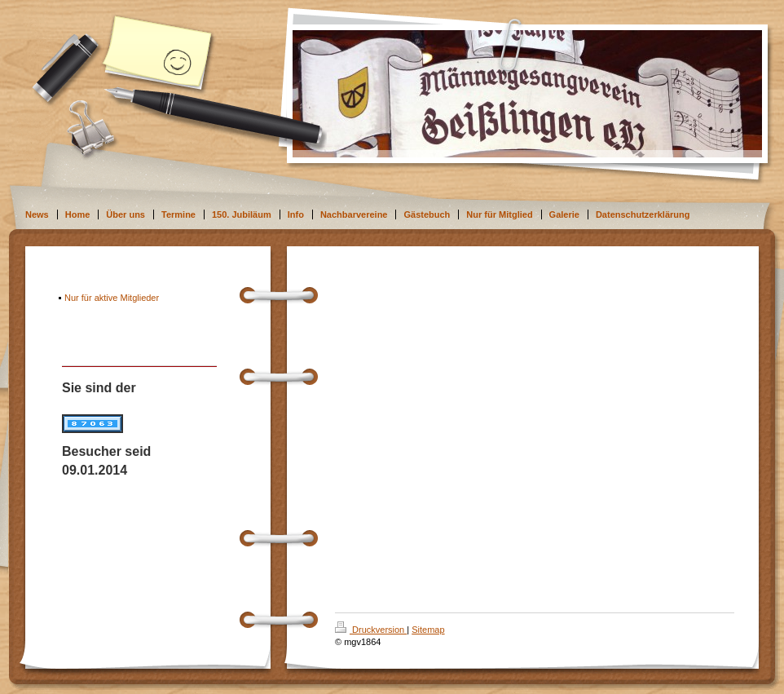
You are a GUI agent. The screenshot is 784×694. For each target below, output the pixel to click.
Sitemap (428, 630)
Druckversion (371, 630)
